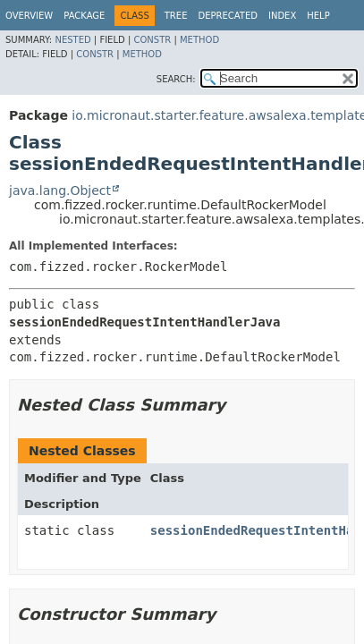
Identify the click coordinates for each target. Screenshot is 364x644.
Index (282, 16)
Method (199, 40)
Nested (72, 40)
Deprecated (228, 16)
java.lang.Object (60, 191)
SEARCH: (176, 79)
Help (318, 16)
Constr (152, 40)
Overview (29, 16)
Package (84, 16)
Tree (176, 16)
